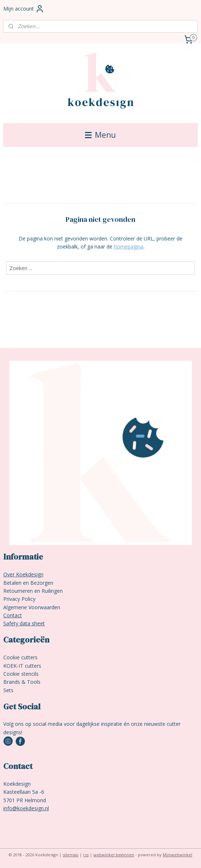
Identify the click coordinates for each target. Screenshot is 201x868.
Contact (13, 615)
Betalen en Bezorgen (28, 583)
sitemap (71, 855)
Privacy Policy (19, 599)
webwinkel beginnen (114, 855)
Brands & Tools (22, 682)
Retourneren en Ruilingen (33, 591)
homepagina (129, 247)
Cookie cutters (20, 657)
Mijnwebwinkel (177, 855)
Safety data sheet (24, 623)
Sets (8, 690)
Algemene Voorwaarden (32, 607)
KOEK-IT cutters (22, 666)
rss (86, 855)
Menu (100, 135)
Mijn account (24, 9)
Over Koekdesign (23, 574)
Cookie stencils (21, 674)
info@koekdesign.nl (26, 808)
